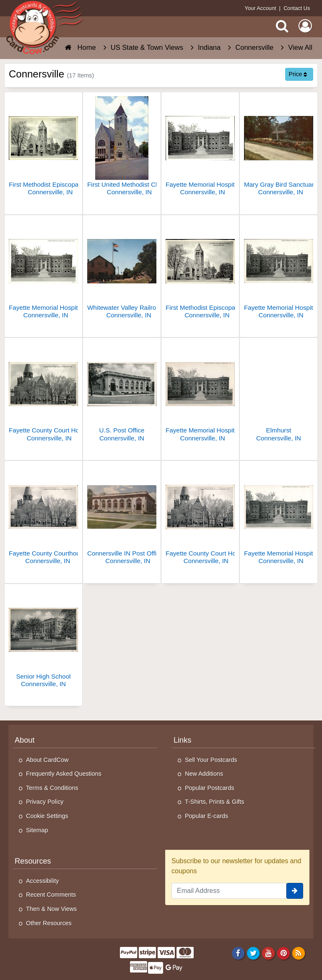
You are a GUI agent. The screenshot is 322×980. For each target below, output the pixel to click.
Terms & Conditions (52, 788)
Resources (33, 861)
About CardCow (47, 760)
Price (298, 74)
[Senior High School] (43, 639)
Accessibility (42, 881)
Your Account (261, 8)
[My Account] (305, 26)
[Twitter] (253, 953)
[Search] (282, 26)
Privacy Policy (45, 802)
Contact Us (297, 8)
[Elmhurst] (279, 393)
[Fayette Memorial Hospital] (200, 147)
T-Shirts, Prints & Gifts (215, 802)
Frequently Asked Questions (64, 774)
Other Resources (49, 923)
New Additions (204, 774)
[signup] (295, 891)
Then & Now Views (51, 909)
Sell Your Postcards (211, 760)
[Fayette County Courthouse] (43, 516)
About (25, 740)
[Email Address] (229, 891)
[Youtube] (269, 953)
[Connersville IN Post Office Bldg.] (122, 516)
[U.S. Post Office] (122, 393)
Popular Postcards (210, 788)
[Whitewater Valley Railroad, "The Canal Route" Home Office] (122, 270)
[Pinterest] (284, 953)
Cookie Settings (47, 816)
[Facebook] (238, 953)
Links (182, 740)
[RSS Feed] (299, 953)
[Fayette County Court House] (43, 393)
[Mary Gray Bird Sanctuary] (279, 147)
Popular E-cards (206, 816)
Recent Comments (51, 895)
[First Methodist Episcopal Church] (43, 147)
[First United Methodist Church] (122, 147)
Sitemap (37, 830)
